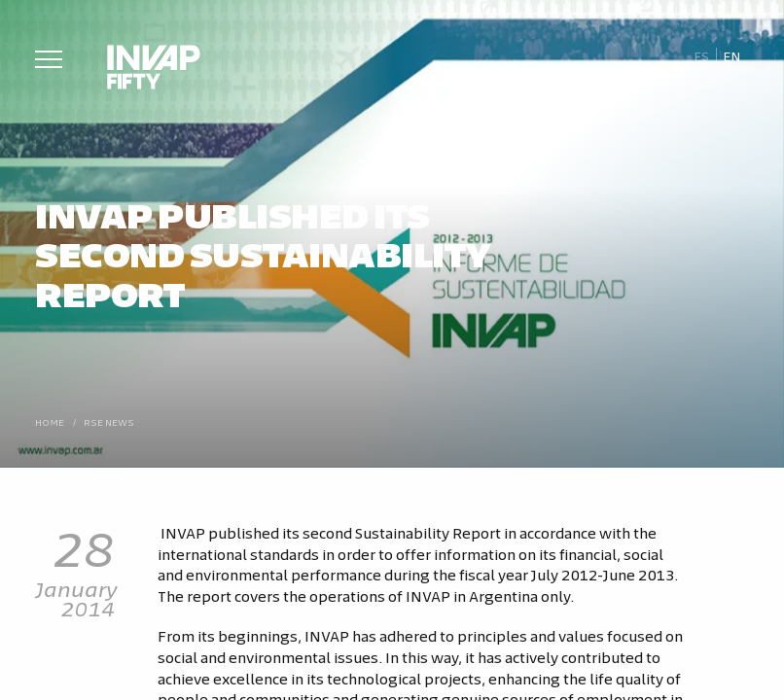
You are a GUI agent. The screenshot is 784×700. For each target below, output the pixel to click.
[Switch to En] (732, 56)
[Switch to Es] (701, 56)
